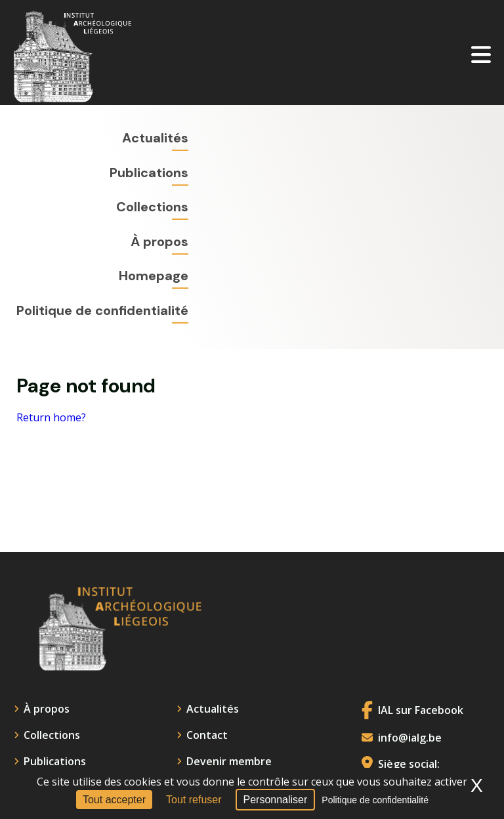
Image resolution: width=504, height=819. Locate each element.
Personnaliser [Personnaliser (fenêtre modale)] (276, 800)
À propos (159, 241)
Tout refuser (194, 800)
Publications (149, 173)
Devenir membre (229, 761)
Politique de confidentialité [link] (375, 800)
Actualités (155, 138)
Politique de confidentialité (102, 310)
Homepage (154, 276)
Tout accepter (114, 800)
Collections (152, 207)
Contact (207, 735)
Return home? (51, 418)
